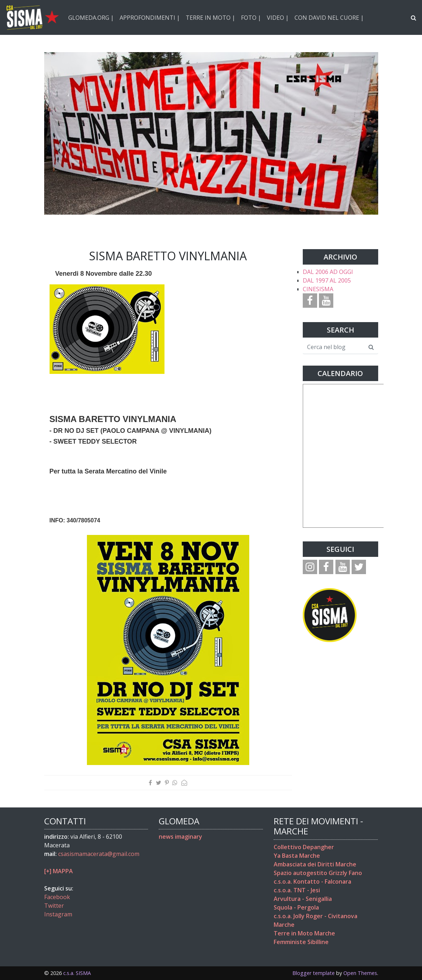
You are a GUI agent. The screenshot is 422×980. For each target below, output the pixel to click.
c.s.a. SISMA (77, 973)
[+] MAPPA (59, 871)
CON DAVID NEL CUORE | (329, 18)
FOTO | (251, 18)
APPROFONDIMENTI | (150, 18)
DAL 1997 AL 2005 (327, 280)
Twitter (54, 906)
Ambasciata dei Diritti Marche (315, 864)
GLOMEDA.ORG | (91, 18)
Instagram (58, 914)
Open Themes (360, 973)
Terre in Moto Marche (304, 933)
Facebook (57, 897)
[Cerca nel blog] (334, 347)
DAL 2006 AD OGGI (328, 272)
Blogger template (314, 973)
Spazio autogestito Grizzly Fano (318, 873)
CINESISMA (318, 289)
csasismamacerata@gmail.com (99, 854)
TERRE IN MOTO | (210, 18)
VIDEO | (278, 18)
